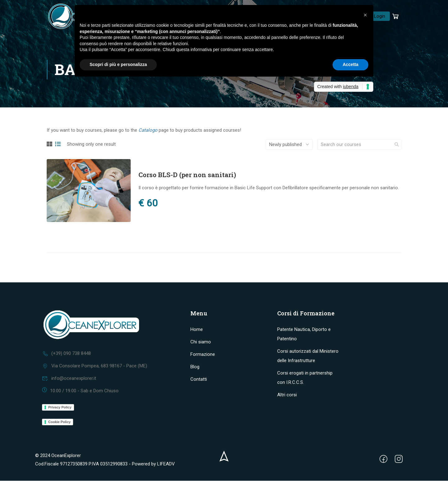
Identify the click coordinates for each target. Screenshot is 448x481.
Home (197, 330)
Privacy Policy (60, 408)
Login (380, 17)
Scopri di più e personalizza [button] (118, 64)
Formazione (203, 355)
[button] (365, 15)
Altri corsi (287, 395)
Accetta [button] (350, 64)
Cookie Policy (59, 422)
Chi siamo (201, 342)
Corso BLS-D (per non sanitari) (187, 176)
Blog (195, 367)
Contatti (199, 380)
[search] (397, 145)
